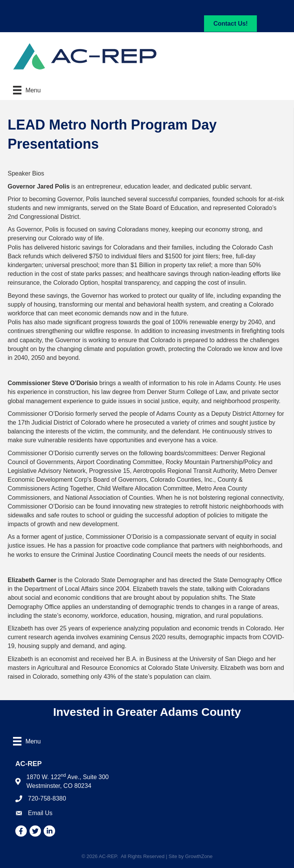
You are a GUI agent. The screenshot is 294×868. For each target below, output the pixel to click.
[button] (230, 24)
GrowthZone (199, 856)
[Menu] (27, 90)
